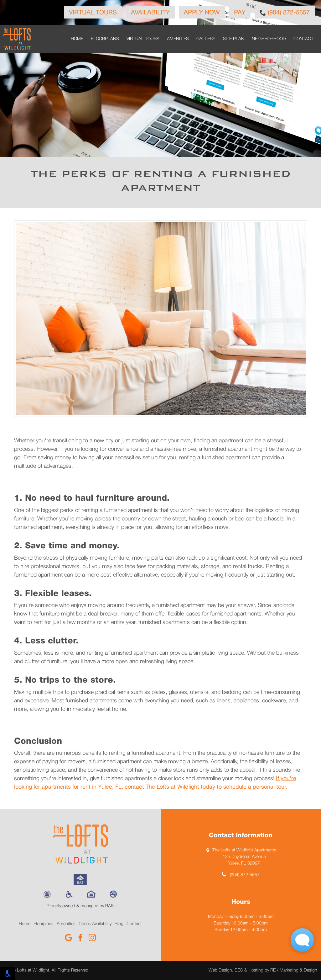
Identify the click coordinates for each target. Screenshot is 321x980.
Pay (240, 13)
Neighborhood (269, 39)
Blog (119, 924)
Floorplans (105, 39)
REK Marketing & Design (294, 970)
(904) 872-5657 (285, 13)
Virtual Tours (93, 13)
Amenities (178, 39)
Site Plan (234, 39)
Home (77, 39)
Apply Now (202, 13)
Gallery (206, 39)
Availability (150, 13)
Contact (303, 39)
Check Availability (95, 924)
